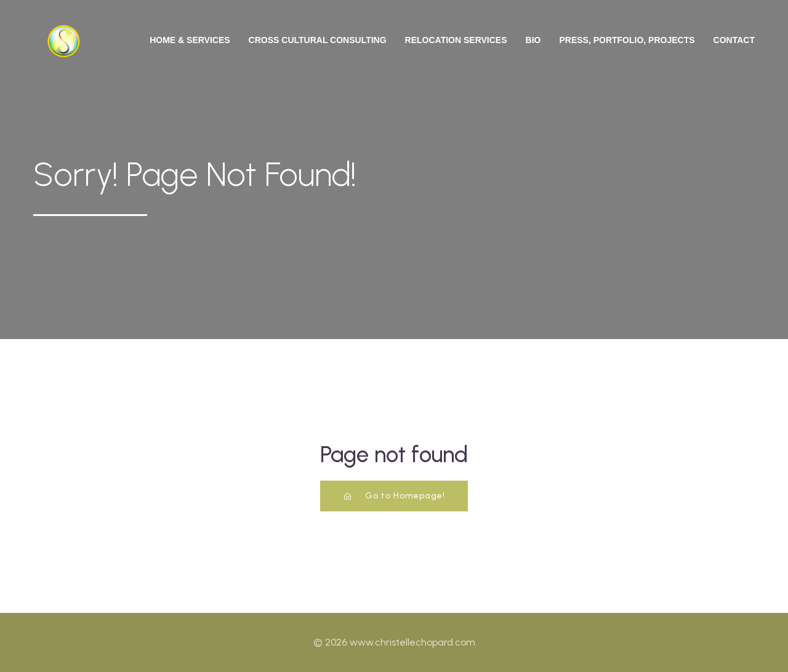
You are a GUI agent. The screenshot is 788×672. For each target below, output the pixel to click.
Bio (533, 40)
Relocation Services (456, 40)
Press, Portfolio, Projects (627, 40)
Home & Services (190, 40)
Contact (734, 40)
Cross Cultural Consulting (318, 40)
